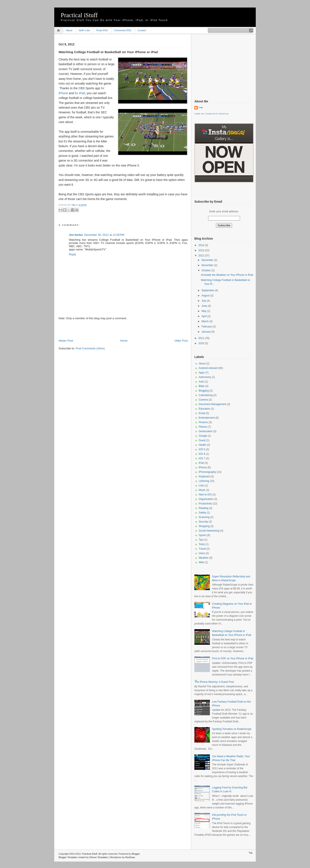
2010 (202, 343)
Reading (204, 508)
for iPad (80, 93)
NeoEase (130, 857)
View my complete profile (212, 114)
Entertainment (207, 418)
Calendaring (206, 395)
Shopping (204, 526)
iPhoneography (207, 472)
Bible (202, 386)
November (208, 265)
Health (202, 445)
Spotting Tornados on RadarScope (232, 729)
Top (251, 853)
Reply (72, 254)
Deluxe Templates (99, 857)
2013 (202, 250)
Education (204, 409)
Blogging (204, 391)
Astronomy (205, 377)
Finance (203, 422)
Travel (202, 549)
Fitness (203, 427)
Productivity (205, 504)
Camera (203, 400)
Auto (201, 382)
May (204, 311)
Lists (201, 486)
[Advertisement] (109, 329)
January (206, 332)
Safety (202, 513)
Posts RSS (102, 30)
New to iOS (205, 495)
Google (203, 436)
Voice (202, 553)
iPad (201, 463)
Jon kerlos (76, 235)
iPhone (203, 467)
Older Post (181, 341)
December (208, 260)
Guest (202, 440)
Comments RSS (123, 30)
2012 (202, 256)
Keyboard (204, 476)
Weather (204, 558)
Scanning (204, 517)
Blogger (136, 854)
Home (59, 30)
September (208, 290)
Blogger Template (68, 857)
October (206, 270)
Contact (142, 30)
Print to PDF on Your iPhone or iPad (233, 658)
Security (203, 522)
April (204, 316)
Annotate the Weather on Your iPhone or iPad (227, 275)
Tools (202, 544)
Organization (206, 499)
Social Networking (209, 531)
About (69, 30)
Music (202, 490)
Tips (201, 540)
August (206, 296)
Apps (202, 373)
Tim (74, 205)
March (205, 321)
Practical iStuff (79, 15)
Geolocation (206, 431)
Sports (202, 535)
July (204, 301)
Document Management (212, 404)
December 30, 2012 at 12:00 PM (104, 235)
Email (202, 413)
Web (201, 562)
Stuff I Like (84, 30)
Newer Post (66, 341)
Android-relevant (208, 368)
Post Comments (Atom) (90, 348)
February (207, 327)
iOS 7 (202, 458)
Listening (204, 481)
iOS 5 (202, 449)
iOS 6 (202, 454)
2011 (202, 338)
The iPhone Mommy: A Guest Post (214, 682)
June (205, 306)
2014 (202, 245)
